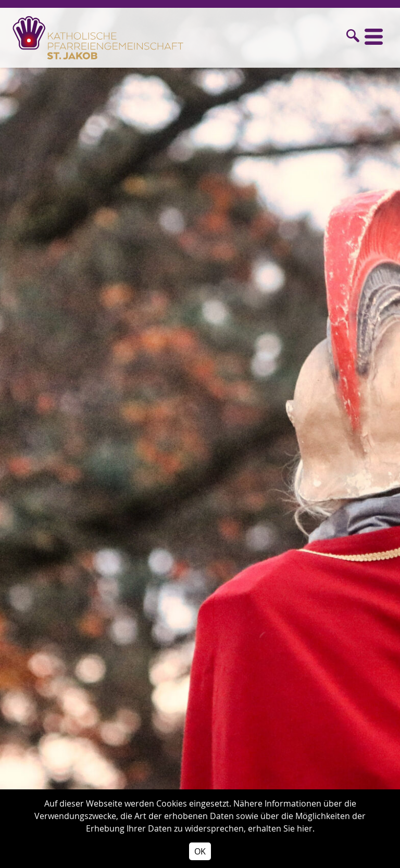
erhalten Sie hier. (281, 828)
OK (200, 851)
